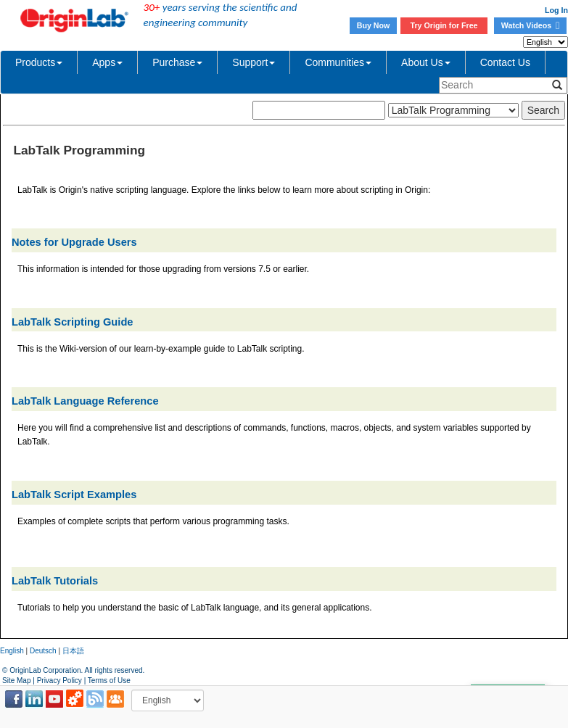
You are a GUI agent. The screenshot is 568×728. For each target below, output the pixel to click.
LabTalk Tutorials (55, 581)
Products (39, 62)
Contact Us (505, 62)
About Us (426, 62)
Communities (338, 62)
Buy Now (374, 25)
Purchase (177, 62)
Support (254, 62)
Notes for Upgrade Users (74, 242)
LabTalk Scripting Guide (72, 322)
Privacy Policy (59, 681)
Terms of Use (109, 681)
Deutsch (43, 651)
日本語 (73, 651)
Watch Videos (530, 25)
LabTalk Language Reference (85, 401)
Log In (556, 10)
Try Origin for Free (444, 25)
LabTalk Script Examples (74, 495)
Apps (107, 62)
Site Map (16, 681)
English (12, 651)
